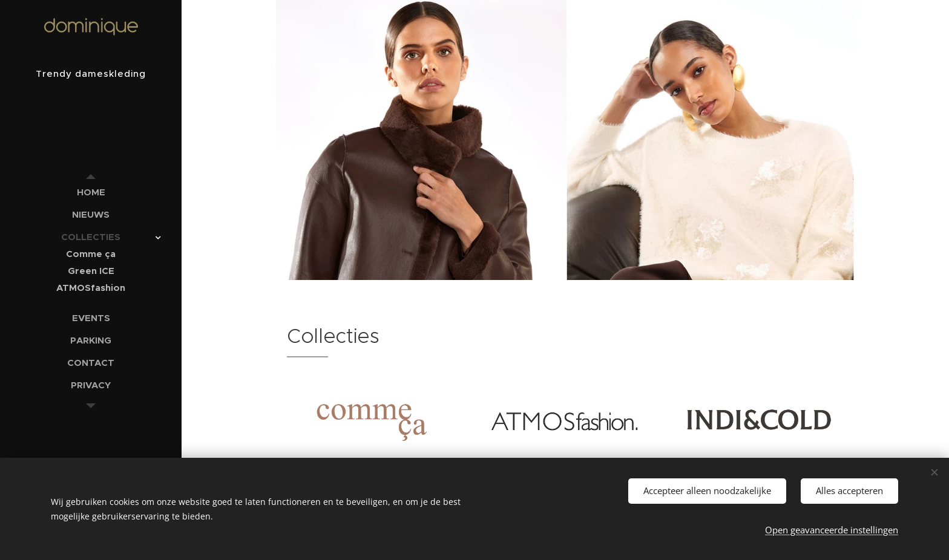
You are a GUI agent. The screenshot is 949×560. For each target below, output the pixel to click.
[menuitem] (91, 192)
